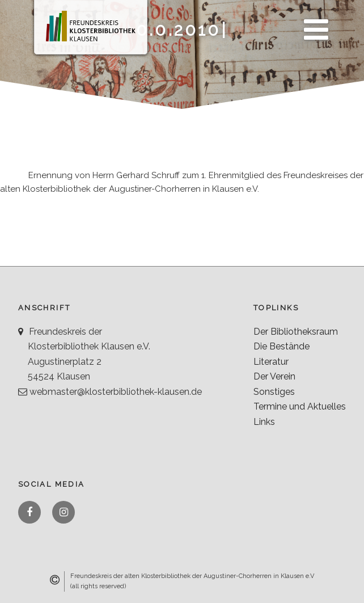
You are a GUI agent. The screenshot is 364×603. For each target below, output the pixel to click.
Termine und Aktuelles (300, 406)
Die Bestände (282, 346)
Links (264, 422)
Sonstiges (274, 392)
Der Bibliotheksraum (296, 332)
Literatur (271, 362)
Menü (313, 23)
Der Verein (274, 376)
